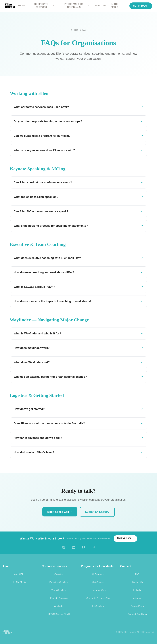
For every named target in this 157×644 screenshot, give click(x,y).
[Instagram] (64, 547)
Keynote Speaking (59, 598)
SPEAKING (100, 6)
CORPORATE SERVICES (44, 6)
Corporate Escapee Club (98, 598)
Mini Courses (98, 582)
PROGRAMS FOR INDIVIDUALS (77, 6)
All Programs (98, 574)
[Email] (93, 547)
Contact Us (137, 582)
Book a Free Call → (60, 512)
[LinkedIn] (74, 547)
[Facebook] (83, 547)
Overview (59, 574)
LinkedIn (137, 590)
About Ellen (20, 574)
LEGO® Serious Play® (59, 614)
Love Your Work (98, 590)
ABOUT (21, 6)
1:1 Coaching (98, 606)
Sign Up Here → (125, 538)
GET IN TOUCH (141, 6)
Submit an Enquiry (97, 512)
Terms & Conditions (137, 614)
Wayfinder (59, 606)
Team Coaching (59, 590)
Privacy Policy (137, 606)
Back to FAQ (79, 30)
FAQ (137, 574)
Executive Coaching (59, 582)
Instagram (137, 598)
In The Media (20, 582)
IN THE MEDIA (115, 6)
